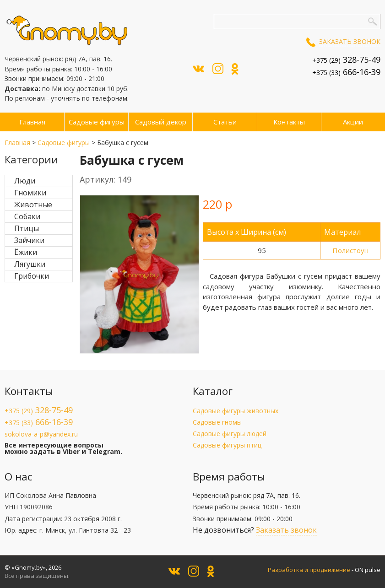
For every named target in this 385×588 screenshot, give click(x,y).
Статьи (225, 122)
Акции (353, 122)
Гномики (30, 193)
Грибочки (32, 276)
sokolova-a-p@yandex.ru (41, 434)
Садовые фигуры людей (230, 434)
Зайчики (29, 240)
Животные (33, 205)
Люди (25, 181)
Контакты (289, 122)
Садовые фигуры (97, 122)
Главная (32, 122)
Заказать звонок (350, 41)
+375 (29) (346, 60)
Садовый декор (161, 122)
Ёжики (26, 252)
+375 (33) (346, 73)
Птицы (27, 228)
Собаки (27, 216)
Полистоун (350, 250)
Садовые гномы (217, 422)
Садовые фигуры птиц (227, 445)
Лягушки (30, 264)
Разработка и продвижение (309, 570)
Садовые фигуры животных (236, 411)
